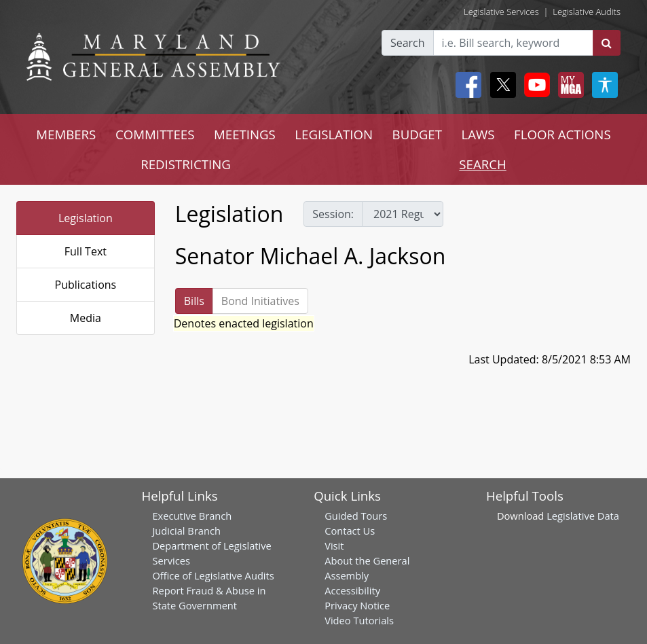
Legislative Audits (587, 12)
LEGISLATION (334, 134)
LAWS (478, 134)
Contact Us (350, 531)
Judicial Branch (186, 531)
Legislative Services (501, 12)
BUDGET (417, 134)
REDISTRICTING (186, 164)
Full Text (86, 251)
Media (86, 318)
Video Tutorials (359, 620)
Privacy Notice (357, 605)
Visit (334, 545)
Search (408, 43)
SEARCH (482, 164)
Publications (86, 285)
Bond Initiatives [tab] (260, 301)
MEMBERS (66, 134)
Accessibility (352, 590)
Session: (333, 214)
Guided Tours (356, 516)
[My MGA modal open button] (568, 85)
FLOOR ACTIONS (562, 134)
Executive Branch (192, 516)
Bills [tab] (194, 301)
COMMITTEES (155, 134)
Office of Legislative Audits (213, 575)
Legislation (86, 218)
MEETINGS (245, 134)
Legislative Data (583, 516)
